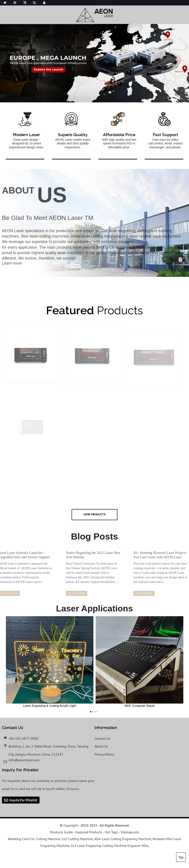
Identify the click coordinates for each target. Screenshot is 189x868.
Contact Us (102, 738)
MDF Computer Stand (139, 662)
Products (94, 310)
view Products (94, 514)
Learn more (12, 267)
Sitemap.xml (130, 832)
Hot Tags (111, 832)
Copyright (70, 825)
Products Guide (61, 832)
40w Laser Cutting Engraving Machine (123, 839)
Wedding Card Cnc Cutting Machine (34, 839)
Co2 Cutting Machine (77, 839)
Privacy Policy (104, 754)
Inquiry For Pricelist (23, 800)
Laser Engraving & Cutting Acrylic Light (50, 662)
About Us (101, 746)
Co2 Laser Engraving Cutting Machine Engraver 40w (109, 846)
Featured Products (89, 832)
